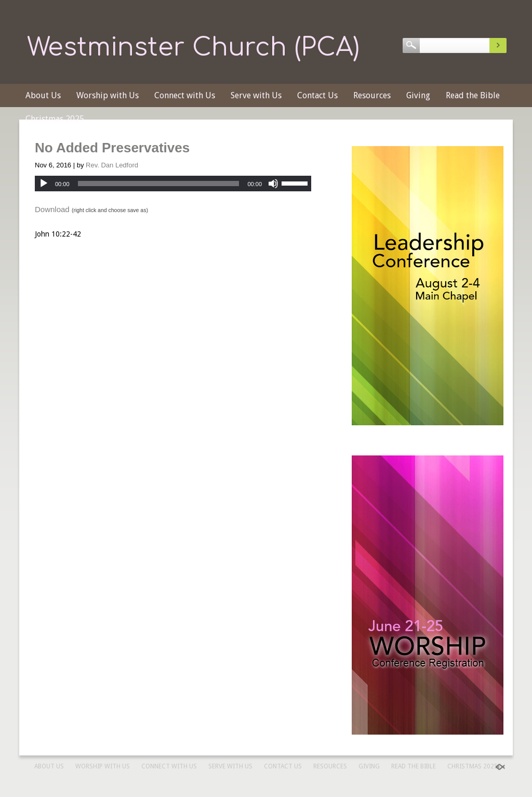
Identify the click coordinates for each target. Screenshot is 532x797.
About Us (43, 95)
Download (52, 209)
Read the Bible (473, 95)
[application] (173, 184)
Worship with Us (108, 95)
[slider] (159, 184)
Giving (418, 95)
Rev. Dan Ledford (112, 165)
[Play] (44, 184)
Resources (372, 95)
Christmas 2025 (55, 119)
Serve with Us (256, 95)
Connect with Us (185, 95)
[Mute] (273, 184)
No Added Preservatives (112, 148)
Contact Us (317, 95)
